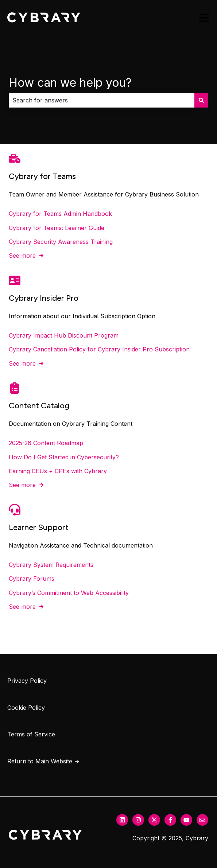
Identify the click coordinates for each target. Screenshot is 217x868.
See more (22, 256)
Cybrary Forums (32, 579)
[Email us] (202, 820)
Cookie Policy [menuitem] (26, 708)
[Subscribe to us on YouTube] (186, 820)
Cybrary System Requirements (51, 565)
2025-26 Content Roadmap (46, 443)
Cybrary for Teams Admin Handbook (60, 214)
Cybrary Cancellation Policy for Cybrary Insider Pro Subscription (99, 349)
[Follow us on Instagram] (138, 820)
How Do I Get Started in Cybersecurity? (64, 457)
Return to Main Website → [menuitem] (43, 761)
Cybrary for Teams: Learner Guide (57, 227)
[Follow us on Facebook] (170, 820)
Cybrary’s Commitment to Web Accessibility (69, 592)
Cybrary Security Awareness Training (61, 242)
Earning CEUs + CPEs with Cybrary (58, 471)
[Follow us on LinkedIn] (122, 820)
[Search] (201, 100)
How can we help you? (70, 83)
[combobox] (102, 100)
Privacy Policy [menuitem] (27, 681)
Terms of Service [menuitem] (31, 734)
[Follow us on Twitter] (154, 820)
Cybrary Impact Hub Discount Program (64, 335)
